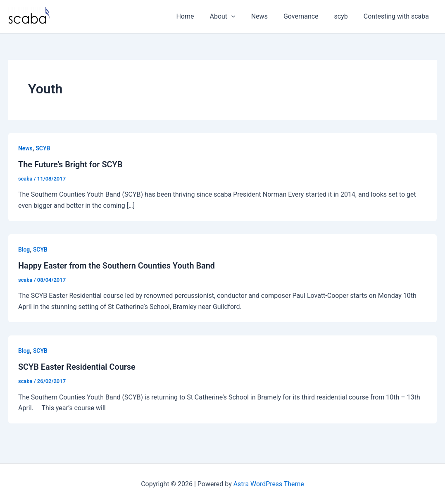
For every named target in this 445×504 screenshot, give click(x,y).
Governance (307, 16)
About (234, 17)
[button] (243, 17)
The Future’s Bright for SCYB (71, 164)
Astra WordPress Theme (269, 483)
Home (199, 16)
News (268, 16)
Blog (24, 249)
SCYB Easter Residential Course (77, 366)
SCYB (43, 148)
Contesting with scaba (397, 16)
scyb (345, 16)
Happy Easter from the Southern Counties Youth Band (117, 265)
